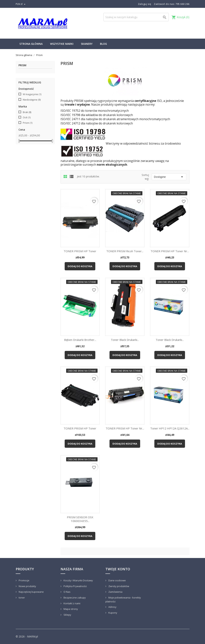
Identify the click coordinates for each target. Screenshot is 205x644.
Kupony (112, 613)
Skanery (87, 44)
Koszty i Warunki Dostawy (78, 580)
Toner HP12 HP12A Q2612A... (170, 428)
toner (21, 598)
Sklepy (67, 615)
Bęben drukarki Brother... (80, 340)
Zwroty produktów (118, 586)
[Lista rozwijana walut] (21, 4)
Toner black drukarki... (125, 340)
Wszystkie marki (62, 44)
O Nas (67, 592)
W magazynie (32, 94)
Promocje (24, 580)
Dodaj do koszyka (80, 266)
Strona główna (31, 44)
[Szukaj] (136, 17)
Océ (27, 117)
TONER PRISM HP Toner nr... (170, 251)
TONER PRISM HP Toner (80, 251)
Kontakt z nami (72, 603)
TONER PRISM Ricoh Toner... (125, 251)
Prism (22, 65)
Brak (27, 112)
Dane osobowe (117, 580)
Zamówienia (115, 592)
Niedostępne (32, 100)
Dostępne (169, 177)
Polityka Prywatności (75, 586)
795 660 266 (182, 4)
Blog (103, 44)
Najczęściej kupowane (31, 592)
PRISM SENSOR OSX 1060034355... (80, 519)
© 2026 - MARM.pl (27, 636)
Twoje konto (118, 569)
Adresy (112, 607)
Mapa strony (70, 609)
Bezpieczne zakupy (74, 598)
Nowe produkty (27, 586)
